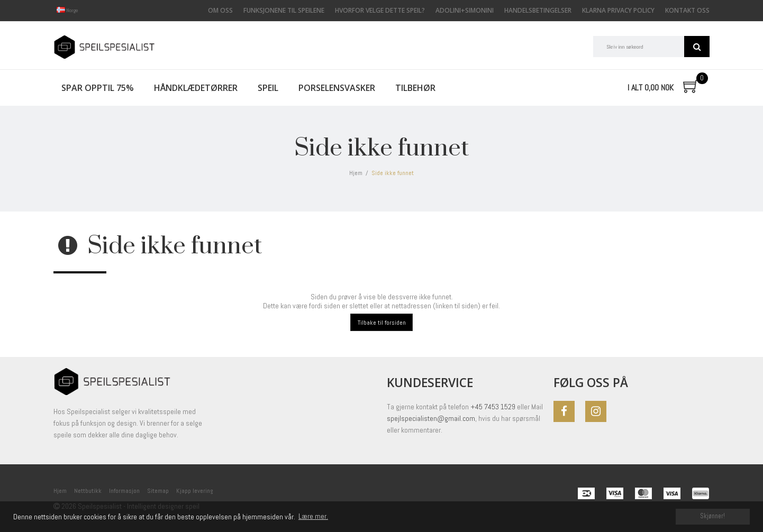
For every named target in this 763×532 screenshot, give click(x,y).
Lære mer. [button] (313, 516)
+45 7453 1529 (493, 407)
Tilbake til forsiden (382, 323)
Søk (697, 47)
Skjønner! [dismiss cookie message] (712, 516)
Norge (67, 10)
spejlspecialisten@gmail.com (431, 418)
